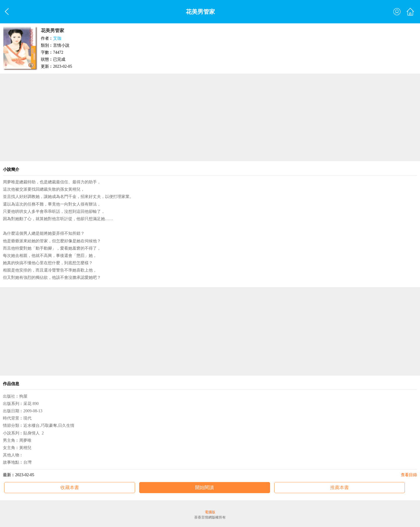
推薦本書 (339, 487)
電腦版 (210, 512)
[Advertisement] (210, 117)
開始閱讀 (204, 487)
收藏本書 (70, 487)
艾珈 (57, 38)
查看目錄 (409, 475)
